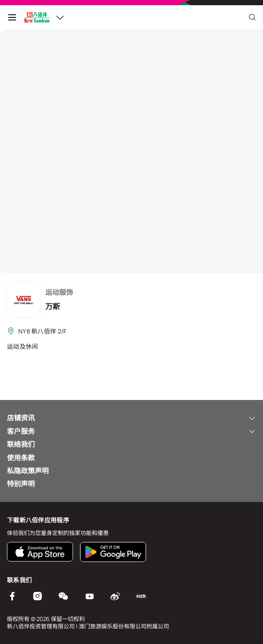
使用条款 (21, 458)
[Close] (252, 17)
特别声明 (21, 484)
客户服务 (131, 431)
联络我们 (21, 444)
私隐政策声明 (28, 471)
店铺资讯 (131, 418)
